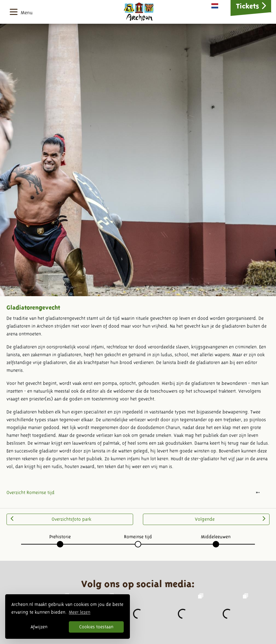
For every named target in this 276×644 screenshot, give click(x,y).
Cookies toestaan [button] (96, 627)
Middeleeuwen (216, 537)
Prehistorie (60, 537)
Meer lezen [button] (80, 612)
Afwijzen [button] (39, 627)
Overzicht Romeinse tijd (31, 493)
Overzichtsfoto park (51, 519)
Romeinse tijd (138, 537)
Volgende (230, 519)
